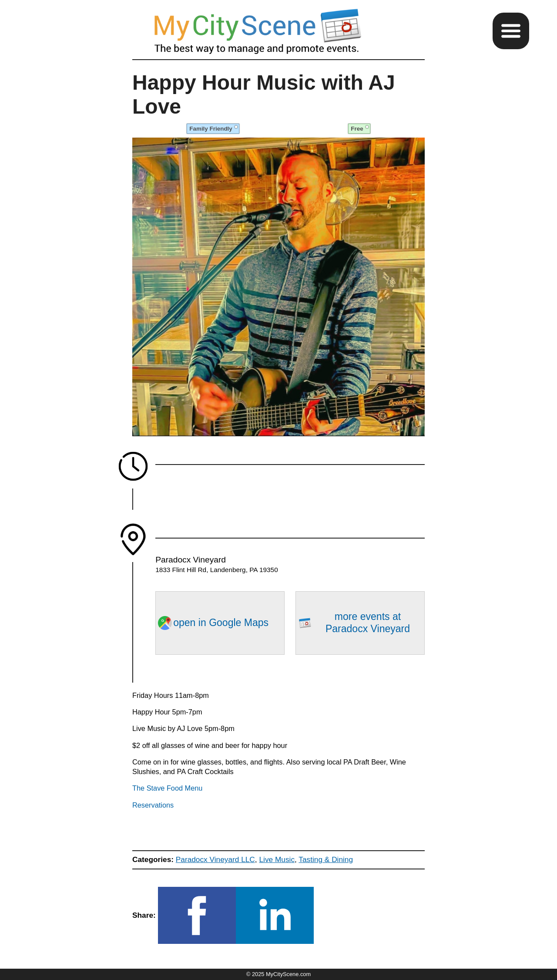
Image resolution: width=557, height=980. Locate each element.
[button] (511, 31)
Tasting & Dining (326, 859)
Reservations (153, 805)
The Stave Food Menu (167, 788)
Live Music (277, 859)
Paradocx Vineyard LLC (215, 859)
